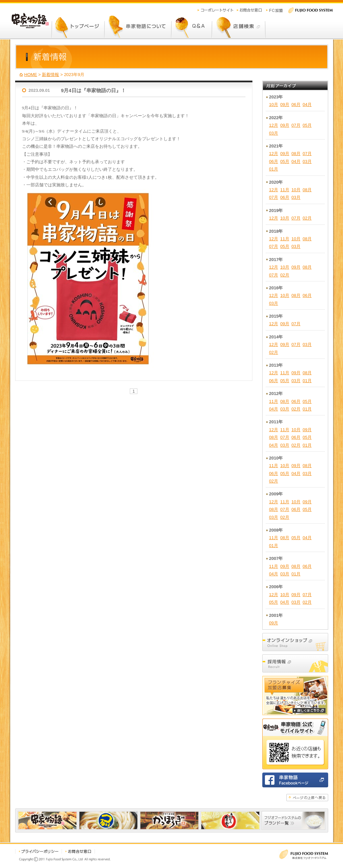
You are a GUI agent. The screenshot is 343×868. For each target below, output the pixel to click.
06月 (296, 105)
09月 (285, 105)
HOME (31, 75)
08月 (296, 154)
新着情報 (50, 75)
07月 (296, 125)
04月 (307, 105)
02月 (307, 218)
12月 (274, 125)
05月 (307, 125)
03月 (274, 133)
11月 (285, 190)
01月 (274, 169)
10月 (274, 105)
